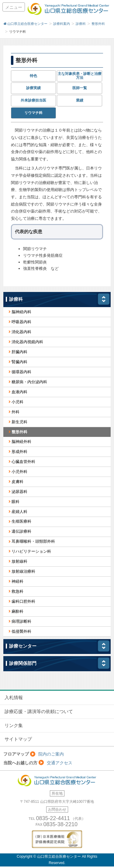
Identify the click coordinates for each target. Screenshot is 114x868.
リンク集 (14, 726)
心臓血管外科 (23, 462)
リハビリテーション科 (31, 551)
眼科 (16, 502)
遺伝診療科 (21, 531)
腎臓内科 (19, 362)
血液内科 (19, 392)
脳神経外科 (21, 442)
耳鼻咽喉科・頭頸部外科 (33, 541)
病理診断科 (21, 621)
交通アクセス (60, 763)
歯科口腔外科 (23, 601)
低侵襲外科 (21, 631)
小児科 (17, 402)
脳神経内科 (21, 312)
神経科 (17, 581)
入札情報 (14, 698)
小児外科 (19, 472)
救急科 (17, 591)
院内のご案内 (51, 754)
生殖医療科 (21, 521)
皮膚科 (17, 482)
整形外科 (19, 432)
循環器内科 (21, 372)
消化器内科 (21, 332)
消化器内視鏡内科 (27, 342)
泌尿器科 (19, 492)
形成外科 (19, 452)
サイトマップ (18, 739)
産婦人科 (19, 512)
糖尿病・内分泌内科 (29, 382)
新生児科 (19, 422)
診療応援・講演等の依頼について (39, 712)
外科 (16, 412)
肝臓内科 (19, 352)
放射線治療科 (23, 571)
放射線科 (19, 561)
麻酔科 (17, 611)
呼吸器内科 (21, 322)
